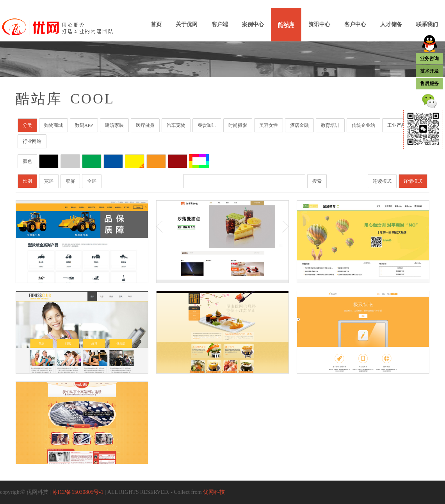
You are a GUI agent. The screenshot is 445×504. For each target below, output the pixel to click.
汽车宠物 (176, 125)
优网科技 (214, 492)
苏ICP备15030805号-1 (78, 492)
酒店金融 (299, 125)
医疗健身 (145, 125)
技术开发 (429, 71)
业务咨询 (429, 59)
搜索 (317, 181)
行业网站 (32, 141)
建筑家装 (114, 125)
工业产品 (397, 125)
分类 (27, 125)
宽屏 (49, 181)
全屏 (92, 181)
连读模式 (382, 181)
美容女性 (269, 125)
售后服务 (429, 84)
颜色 (27, 161)
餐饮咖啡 (207, 125)
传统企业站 (363, 125)
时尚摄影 (238, 125)
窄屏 (70, 181)
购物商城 (53, 125)
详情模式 (413, 181)
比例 (27, 181)
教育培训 (330, 125)
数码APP (84, 125)
